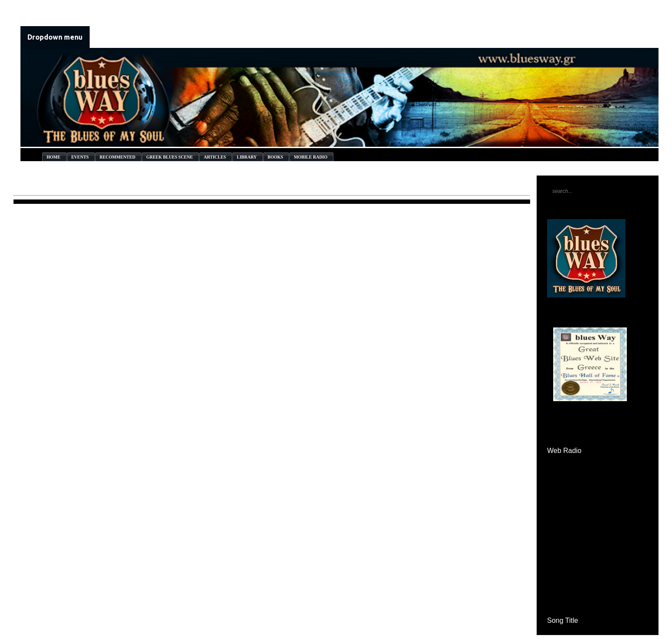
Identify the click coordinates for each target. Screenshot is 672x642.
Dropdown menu (55, 37)
